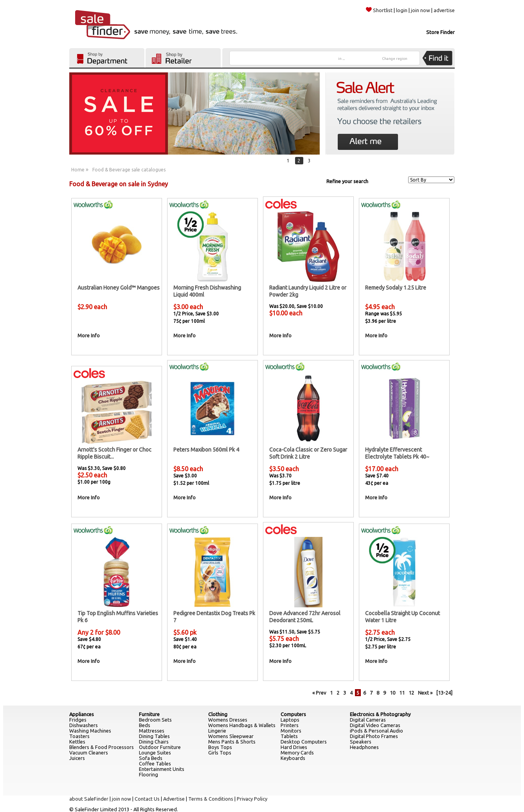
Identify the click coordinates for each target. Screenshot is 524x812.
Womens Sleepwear (231, 736)
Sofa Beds (151, 758)
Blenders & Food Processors (102, 747)
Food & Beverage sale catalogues (129, 170)
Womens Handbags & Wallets (242, 725)
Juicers (77, 758)
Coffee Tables (155, 763)
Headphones (364, 747)
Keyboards (293, 758)
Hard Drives (294, 747)
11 (402, 693)
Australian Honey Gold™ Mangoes (119, 288)
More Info (89, 335)
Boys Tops (220, 747)
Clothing (218, 714)
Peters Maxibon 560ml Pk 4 (206, 450)
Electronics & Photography (380, 714)
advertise (444, 10)
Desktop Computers (304, 742)
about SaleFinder (89, 799)
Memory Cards (297, 753)
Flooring (149, 774)
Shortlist (379, 10)
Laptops (290, 720)
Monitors (291, 731)
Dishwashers (84, 725)
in (341, 59)
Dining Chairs (154, 742)
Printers (290, 725)
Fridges (78, 720)
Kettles (77, 742)
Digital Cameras (368, 720)
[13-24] (444, 693)
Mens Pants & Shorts (232, 742)
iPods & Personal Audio (376, 731)
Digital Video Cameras (375, 725)
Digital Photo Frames (374, 736)
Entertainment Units (162, 769)
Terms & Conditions (211, 799)
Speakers (361, 742)
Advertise (174, 799)
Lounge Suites (155, 753)
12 (411, 693)
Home (78, 170)
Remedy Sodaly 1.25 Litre (396, 288)
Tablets (289, 736)
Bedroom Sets (155, 720)
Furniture (149, 714)
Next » (425, 693)
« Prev (319, 693)
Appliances (82, 714)
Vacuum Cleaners (89, 753)
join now (420, 10)
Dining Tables (154, 736)
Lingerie (217, 731)
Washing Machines (90, 731)
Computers (293, 714)
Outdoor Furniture (160, 747)
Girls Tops (220, 753)
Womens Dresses (228, 720)
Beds (145, 725)
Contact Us (147, 799)
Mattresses (152, 731)
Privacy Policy (252, 799)
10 (393, 693)
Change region (395, 59)
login (402, 10)
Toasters (79, 736)
